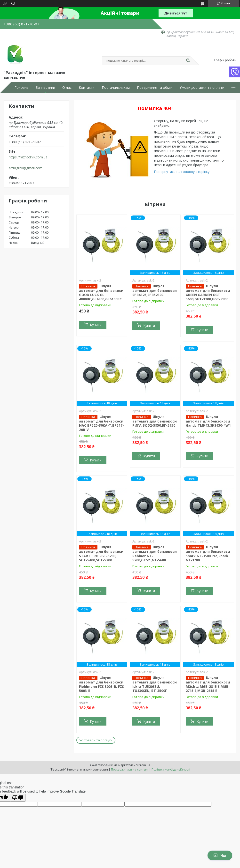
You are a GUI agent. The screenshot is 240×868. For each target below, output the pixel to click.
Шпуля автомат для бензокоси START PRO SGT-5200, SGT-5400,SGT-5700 (101, 553)
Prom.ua (144, 765)
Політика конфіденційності (171, 769)
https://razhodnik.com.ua (28, 157)
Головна (22, 88)
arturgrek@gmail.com (26, 168)
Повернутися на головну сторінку (182, 172)
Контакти (87, 88)
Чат (220, 855)
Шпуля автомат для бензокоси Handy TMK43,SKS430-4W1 (208, 421)
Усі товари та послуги (96, 740)
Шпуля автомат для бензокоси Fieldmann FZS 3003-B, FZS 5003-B (101, 684)
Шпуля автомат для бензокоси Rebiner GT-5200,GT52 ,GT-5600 (155, 553)
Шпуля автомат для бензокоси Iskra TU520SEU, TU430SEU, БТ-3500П (155, 684)
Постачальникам (116, 88)
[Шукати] (188, 61)
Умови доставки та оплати (202, 88)
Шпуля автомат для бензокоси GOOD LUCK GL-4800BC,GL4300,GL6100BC (101, 293)
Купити (96, 325)
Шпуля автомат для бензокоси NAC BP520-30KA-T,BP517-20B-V (101, 423)
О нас (67, 88)
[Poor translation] (18, 798)
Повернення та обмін (155, 88)
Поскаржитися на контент (130, 769)
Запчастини (45, 88)
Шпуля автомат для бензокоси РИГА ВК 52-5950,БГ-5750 (155, 421)
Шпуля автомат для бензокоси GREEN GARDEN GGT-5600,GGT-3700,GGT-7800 (208, 293)
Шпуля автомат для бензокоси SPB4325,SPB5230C (155, 290)
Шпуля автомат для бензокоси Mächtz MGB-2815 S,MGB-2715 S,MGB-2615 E (208, 684)
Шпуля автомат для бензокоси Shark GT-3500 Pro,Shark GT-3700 (208, 553)
